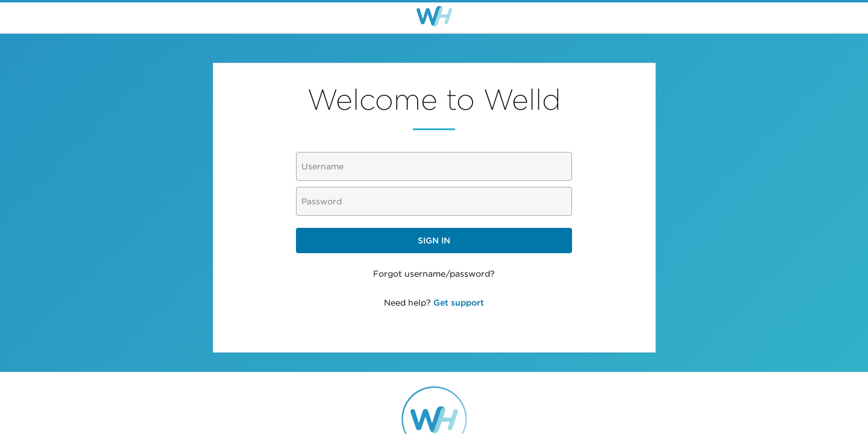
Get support (459, 303)
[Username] (434, 166)
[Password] (434, 201)
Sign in (434, 241)
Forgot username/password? (434, 274)
